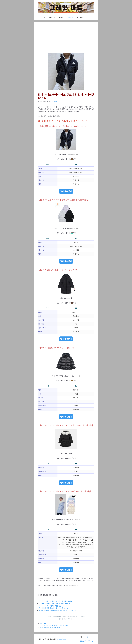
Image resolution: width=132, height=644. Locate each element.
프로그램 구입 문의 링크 (87, 641)
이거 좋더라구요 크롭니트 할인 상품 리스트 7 (53, 606)
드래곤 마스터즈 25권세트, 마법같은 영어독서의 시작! (56, 601)
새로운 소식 (52, 18)
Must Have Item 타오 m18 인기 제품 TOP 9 (52, 628)
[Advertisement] (66, 40)
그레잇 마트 (70, 18)
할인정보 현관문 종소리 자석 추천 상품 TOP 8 (53, 608)
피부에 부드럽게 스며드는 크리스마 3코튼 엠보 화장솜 (54, 626)
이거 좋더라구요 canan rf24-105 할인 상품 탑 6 (54, 604)
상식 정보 (61, 18)
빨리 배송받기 (66, 191)
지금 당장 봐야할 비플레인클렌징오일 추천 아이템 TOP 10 (57, 611)
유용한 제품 (80, 18)
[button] (88, 18)
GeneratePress (61, 639)
